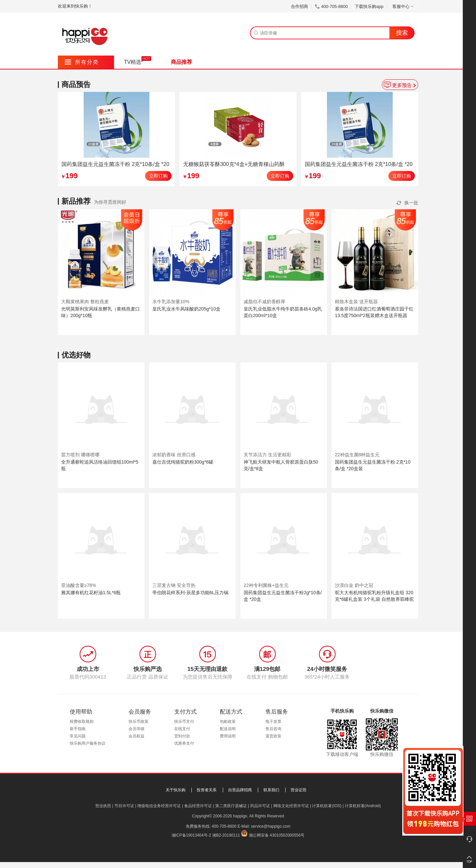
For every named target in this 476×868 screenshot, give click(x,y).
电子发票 (273, 722)
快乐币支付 (184, 722)
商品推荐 (181, 62)
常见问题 (78, 736)
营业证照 (298, 790)
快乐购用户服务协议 (88, 743)
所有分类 (82, 62)
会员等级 (137, 729)
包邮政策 (228, 722)
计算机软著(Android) (363, 806)
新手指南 (78, 729)
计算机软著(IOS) (327, 806)
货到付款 (182, 736)
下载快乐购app (369, 6)
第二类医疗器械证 (231, 806)
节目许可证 (124, 806)
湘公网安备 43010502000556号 (277, 835)
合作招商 (299, 6)
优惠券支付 (184, 743)
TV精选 (133, 62)
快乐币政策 (139, 722)
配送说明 (228, 729)
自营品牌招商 (240, 790)
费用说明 (228, 736)
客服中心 (403, 6)
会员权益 (137, 736)
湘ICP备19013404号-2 (191, 835)
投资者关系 (207, 790)
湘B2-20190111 (226, 835)
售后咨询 (273, 729)
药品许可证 (260, 806)
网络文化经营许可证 (291, 806)
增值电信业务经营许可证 (159, 806)
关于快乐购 (176, 790)
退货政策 (273, 736)
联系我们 (271, 790)
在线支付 (182, 729)
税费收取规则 (82, 722)
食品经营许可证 (198, 806)
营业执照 (103, 806)
